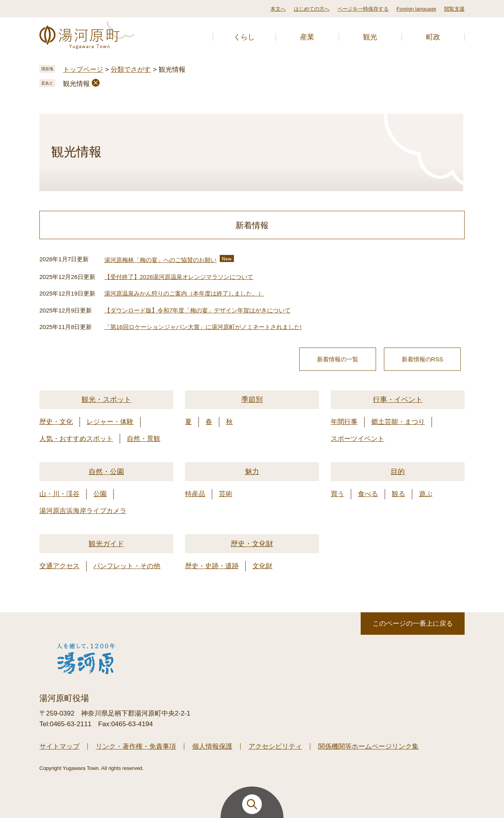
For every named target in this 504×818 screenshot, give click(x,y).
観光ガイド (106, 544)
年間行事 (344, 422)
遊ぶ (426, 494)
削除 (96, 83)
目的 (398, 472)
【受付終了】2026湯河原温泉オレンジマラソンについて (179, 277)
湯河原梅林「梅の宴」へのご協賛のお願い (160, 260)
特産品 (195, 494)
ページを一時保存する (363, 9)
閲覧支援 (454, 9)
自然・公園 (106, 472)
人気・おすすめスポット (76, 439)
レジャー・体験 (110, 422)
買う (337, 494)
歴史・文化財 (252, 544)
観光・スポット (106, 400)
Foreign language (416, 9)
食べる (368, 494)
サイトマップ (59, 746)
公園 (100, 494)
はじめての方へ (312, 9)
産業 (307, 37)
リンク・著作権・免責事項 (136, 746)
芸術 (226, 494)
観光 (370, 37)
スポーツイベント (358, 439)
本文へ (278, 9)
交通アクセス (59, 566)
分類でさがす (131, 70)
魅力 (252, 472)
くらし (244, 37)
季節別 (252, 400)
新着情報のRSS (422, 359)
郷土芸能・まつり (398, 422)
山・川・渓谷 (59, 494)
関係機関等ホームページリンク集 (368, 746)
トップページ (83, 70)
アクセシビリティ (275, 746)
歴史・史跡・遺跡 (212, 566)
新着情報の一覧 (338, 359)
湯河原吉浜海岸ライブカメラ (83, 511)
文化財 (262, 566)
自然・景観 (144, 439)
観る (398, 494)
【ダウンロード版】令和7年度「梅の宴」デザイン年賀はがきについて (197, 310)
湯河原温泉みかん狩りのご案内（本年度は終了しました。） (184, 293)
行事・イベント (398, 400)
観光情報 (76, 84)
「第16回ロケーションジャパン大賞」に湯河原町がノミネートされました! (203, 327)
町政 (433, 37)
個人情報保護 (212, 746)
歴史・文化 (56, 422)
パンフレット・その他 (127, 566)
